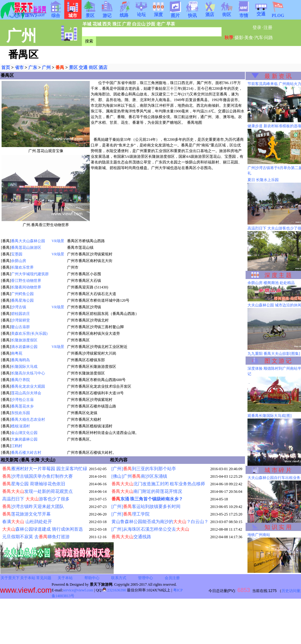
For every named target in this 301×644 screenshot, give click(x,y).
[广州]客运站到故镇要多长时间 (146, 507)
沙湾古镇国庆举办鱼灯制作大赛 (37, 476)
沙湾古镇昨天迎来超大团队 (33, 507)
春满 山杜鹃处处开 (27, 522)
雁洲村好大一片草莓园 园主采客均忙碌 (45, 469)
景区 (73, 68)
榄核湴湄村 (20, 426)
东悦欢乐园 (20, 413)
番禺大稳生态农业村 (28, 419)
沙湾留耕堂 (20, 320)
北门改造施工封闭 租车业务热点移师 (158, 484)
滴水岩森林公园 (24, 347)
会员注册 (172, 578)
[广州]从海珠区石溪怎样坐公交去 (150, 529)
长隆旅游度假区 (24, 340)
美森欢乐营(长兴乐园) (29, 333)
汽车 (259, 38)
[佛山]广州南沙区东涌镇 (139, 476)
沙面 (151, 24)
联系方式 (119, 578)
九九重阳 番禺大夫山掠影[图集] (274, 354)
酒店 (210, 13)
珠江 (117, 24)
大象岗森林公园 (24, 439)
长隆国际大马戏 (24, 367)
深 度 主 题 (278, 275)
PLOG (278, 14)
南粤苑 (17, 353)
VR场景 (58, 241)
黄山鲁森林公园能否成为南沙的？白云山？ (160, 522)
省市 (19, 68)
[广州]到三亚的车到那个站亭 (144, 469)
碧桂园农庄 (20, 314)
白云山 (139, 24)
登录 (257, 28)
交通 (261, 12)
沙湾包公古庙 (22, 400)
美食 (249, 38)
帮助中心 (92, 578)
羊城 (87, 24)
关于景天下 (10, 578)
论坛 (141, 13)
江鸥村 (17, 446)
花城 (97, 24)
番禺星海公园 (22, 300)
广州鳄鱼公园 (22, 294)
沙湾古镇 (19, 307)
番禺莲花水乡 (22, 406)
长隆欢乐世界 (22, 267)
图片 (175, 14)
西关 (107, 24)
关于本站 (28, 578)
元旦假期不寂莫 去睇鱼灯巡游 (36, 537)
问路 (269, 38)
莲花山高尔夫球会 (26, 393)
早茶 (171, 24)
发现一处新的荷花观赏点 (37, 491)
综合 (56, 14)
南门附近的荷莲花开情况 (147, 491)
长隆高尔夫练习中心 (28, 373)
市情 (244, 14)
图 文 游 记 (278, 361)
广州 (46, 68)
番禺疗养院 (20, 380)
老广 (161, 24)
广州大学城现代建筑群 (30, 274)
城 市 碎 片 (278, 470)
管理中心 (145, 578)
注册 (268, 28)
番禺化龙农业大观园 (28, 386)
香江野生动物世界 (26, 281)
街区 (227, 13)
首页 (6, 68)
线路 (124, 13)
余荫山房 (19, 261)
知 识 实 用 (278, 527)
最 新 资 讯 (278, 76)
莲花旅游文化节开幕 (26, 514)
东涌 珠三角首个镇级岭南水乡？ (147, 499)
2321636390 (114, 590)
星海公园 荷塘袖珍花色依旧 (34, 484)
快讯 (192, 14)
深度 (158, 13)
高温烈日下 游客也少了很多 (36, 499)
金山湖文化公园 (24, 433)
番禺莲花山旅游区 (26, 248)
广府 (127, 24)
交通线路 (131, 537)
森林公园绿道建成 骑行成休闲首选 (43, 529)
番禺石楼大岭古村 (26, 453)
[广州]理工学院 (131, 514)
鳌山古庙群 (20, 327)
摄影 (239, 38)
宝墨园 (17, 254)
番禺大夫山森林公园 (28, 241)
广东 (33, 68)
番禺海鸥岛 (20, 360)
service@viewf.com (78, 590)
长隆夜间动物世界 (26, 287)
